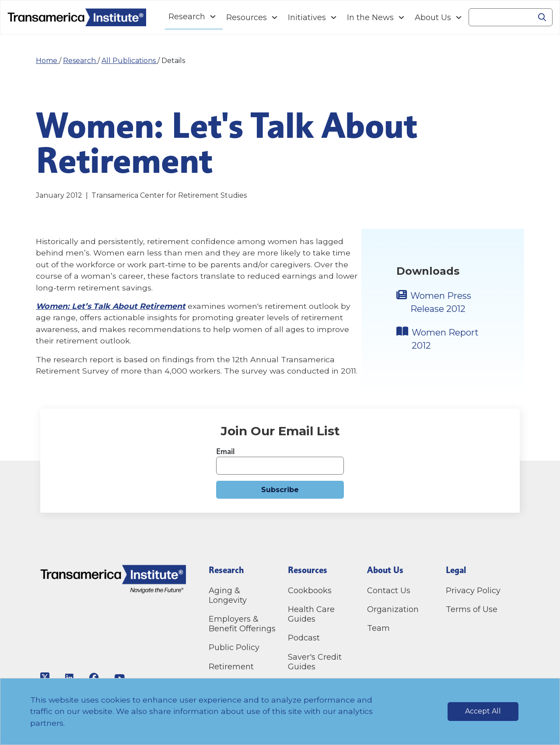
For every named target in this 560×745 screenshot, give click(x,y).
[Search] (500, 17)
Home (47, 61)
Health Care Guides (311, 614)
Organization (393, 609)
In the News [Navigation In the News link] (370, 17)
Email (225, 451)
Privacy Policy (473, 591)
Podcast (304, 638)
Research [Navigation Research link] (187, 17)
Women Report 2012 (445, 339)
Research (80, 61)
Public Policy (234, 647)
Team (378, 628)
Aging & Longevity (228, 595)
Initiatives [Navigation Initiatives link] (307, 17)
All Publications (129, 61)
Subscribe (280, 490)
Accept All (483, 711)
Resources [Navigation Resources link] (247, 17)
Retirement (231, 667)
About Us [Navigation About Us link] (433, 17)
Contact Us (390, 591)
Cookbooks (310, 591)
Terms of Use (472, 609)
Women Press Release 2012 (441, 302)
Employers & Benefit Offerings (242, 624)
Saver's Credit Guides (315, 662)
